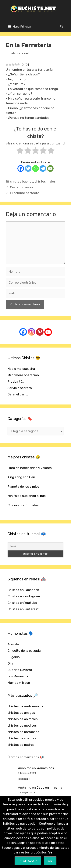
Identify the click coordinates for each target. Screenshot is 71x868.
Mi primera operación (23, 375)
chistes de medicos (22, 725)
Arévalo (13, 644)
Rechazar (28, 861)
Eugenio (14, 657)
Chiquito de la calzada (24, 651)
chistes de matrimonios (25, 706)
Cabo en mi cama (49, 787)
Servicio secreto (20, 388)
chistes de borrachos (23, 732)
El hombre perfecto (25, 193)
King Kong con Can (21, 477)
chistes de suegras (22, 738)
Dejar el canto (18, 394)
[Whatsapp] (35, 168)
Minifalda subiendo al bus (27, 496)
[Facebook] (21, 168)
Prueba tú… (16, 381)
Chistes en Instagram (24, 596)
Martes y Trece (19, 683)
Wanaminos (45, 768)
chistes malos (45, 181)
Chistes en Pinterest (23, 609)
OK (50, 861)
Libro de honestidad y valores (30, 468)
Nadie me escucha (21, 369)
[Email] (50, 168)
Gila (10, 663)
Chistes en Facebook (23, 590)
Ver (51, 852)
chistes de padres (21, 745)
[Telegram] (43, 168)
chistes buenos (22, 181)
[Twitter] (28, 168)
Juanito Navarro (20, 670)
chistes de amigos (21, 713)
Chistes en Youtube (22, 603)
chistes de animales (23, 719)
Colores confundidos (23, 505)
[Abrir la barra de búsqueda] (62, 27)
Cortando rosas (22, 187)
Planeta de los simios (23, 487)
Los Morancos (18, 676)
